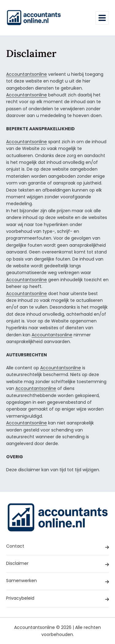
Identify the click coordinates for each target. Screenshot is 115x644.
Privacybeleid (57, 599)
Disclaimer (57, 564)
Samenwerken (57, 581)
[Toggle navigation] (102, 18)
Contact (57, 547)
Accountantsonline (27, 74)
